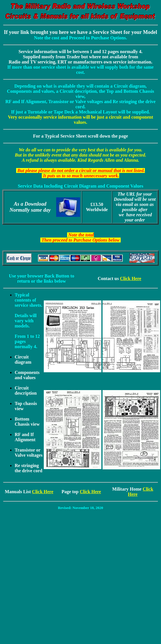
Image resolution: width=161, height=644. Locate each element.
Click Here (130, 278)
